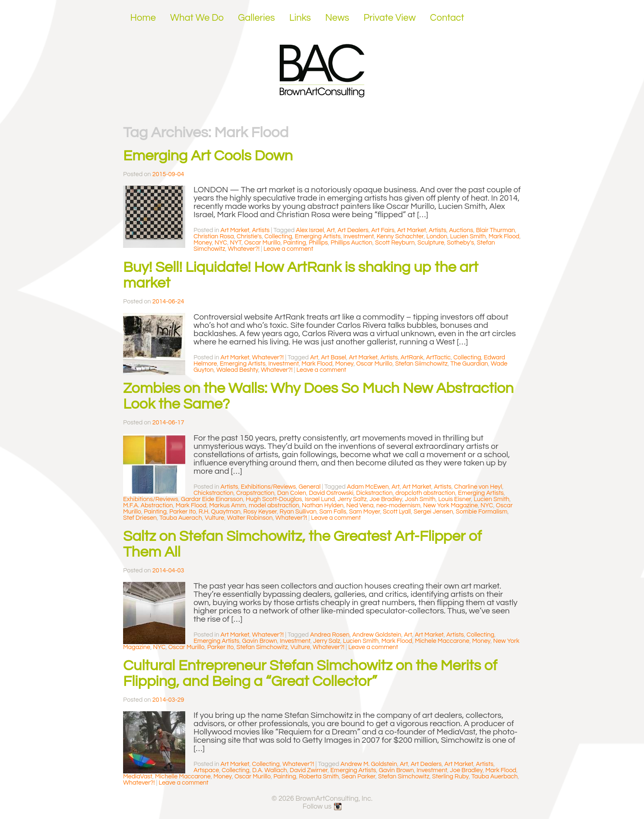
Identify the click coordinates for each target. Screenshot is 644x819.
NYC (221, 243)
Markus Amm (228, 505)
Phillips (318, 243)
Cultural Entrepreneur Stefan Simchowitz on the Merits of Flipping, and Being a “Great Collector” (310, 674)
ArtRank (412, 357)
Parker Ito (183, 512)
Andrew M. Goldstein (369, 764)
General (310, 487)
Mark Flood (504, 236)
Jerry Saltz (352, 499)
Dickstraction (374, 493)
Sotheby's (460, 243)
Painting (294, 243)
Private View (390, 18)
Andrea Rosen (330, 635)
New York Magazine (450, 505)
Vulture (214, 518)
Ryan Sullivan (298, 512)
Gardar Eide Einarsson (212, 499)
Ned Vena (360, 505)
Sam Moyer (364, 512)
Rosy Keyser (260, 512)
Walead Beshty (237, 370)
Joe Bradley (386, 499)
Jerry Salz (327, 641)
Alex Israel (310, 230)
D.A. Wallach (269, 770)
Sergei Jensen (433, 512)
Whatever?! (244, 249)
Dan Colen (292, 493)
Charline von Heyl (478, 487)
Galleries (256, 18)
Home (143, 18)
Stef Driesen (140, 518)
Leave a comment (288, 249)
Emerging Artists (318, 236)
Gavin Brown (260, 641)
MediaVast (138, 777)
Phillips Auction (352, 243)
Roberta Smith (319, 777)
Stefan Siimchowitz (421, 364)
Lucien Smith (468, 236)
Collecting (278, 236)
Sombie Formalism (482, 512)
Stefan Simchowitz (262, 647)
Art (331, 230)
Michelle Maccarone (183, 777)
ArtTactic (438, 357)
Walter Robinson (250, 518)
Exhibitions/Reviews (268, 487)
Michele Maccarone (442, 641)
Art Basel (333, 357)
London (437, 236)
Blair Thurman (495, 230)
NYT (236, 243)
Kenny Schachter (400, 236)
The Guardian (469, 364)
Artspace (206, 770)
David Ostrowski (331, 493)
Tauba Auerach (181, 518)
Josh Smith (420, 499)
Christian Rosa (214, 236)
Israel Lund (320, 499)
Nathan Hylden (323, 505)
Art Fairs (383, 230)
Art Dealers (353, 230)
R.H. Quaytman (219, 512)
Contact (447, 18)
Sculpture (431, 243)
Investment (358, 236)
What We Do (197, 18)
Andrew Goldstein (377, 635)
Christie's (249, 236)
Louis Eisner (455, 499)
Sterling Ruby (451, 777)
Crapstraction (255, 493)
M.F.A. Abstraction (148, 505)
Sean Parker (358, 777)
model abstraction (274, 505)
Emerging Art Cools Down (208, 156)
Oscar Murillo (262, 243)
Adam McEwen (368, 487)
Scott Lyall (397, 512)
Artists (261, 230)
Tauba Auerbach (495, 777)
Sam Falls (333, 512)
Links (300, 18)
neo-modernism (398, 505)
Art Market (235, 230)
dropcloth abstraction (425, 493)
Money (203, 243)
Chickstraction (214, 493)
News (337, 18)
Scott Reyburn (395, 243)
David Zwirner (309, 770)
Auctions (461, 230)
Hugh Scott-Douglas (274, 499)
